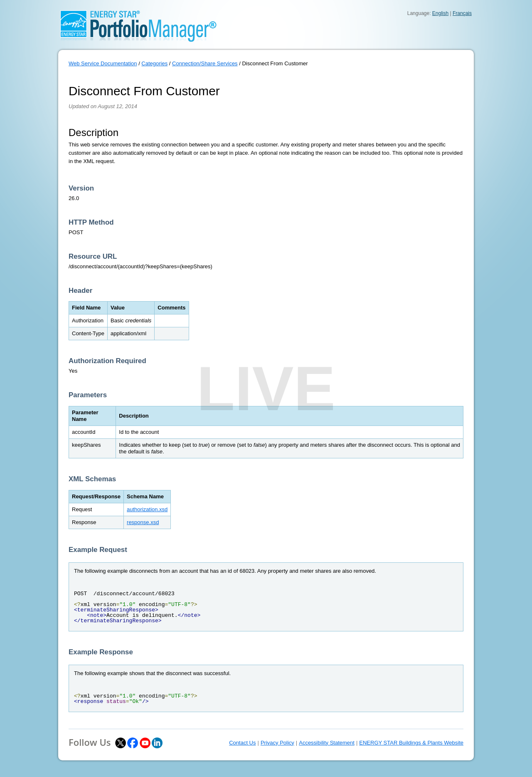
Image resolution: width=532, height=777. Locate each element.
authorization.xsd (147, 509)
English (440, 13)
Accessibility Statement (327, 743)
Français (462, 13)
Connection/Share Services (205, 63)
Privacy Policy (277, 743)
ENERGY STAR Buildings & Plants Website (411, 743)
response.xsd (143, 522)
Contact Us (242, 743)
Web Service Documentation (103, 63)
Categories (154, 63)
